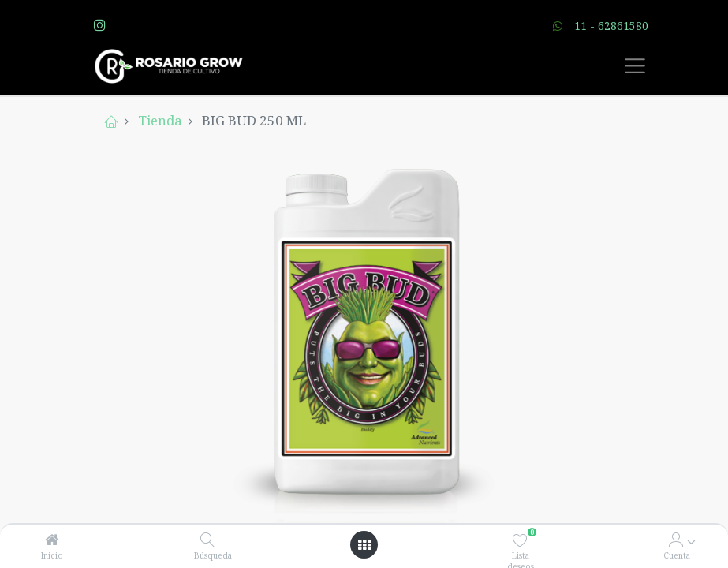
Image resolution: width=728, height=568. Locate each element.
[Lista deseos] (520, 540)
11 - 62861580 (611, 26)
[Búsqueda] (208, 540)
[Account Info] (676, 540)
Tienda (160, 120)
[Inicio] (52, 540)
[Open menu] (364, 545)
